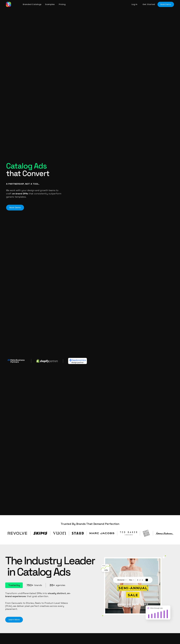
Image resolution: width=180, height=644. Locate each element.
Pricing (62, 4)
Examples (50, 4)
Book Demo (166, 4)
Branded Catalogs (32, 4)
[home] (13, 4)
